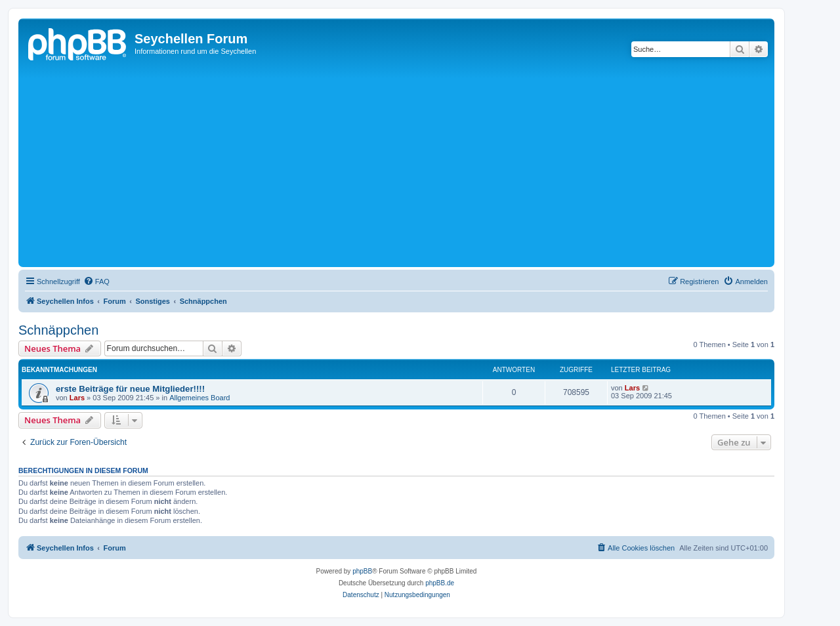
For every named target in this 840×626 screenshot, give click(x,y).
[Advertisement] (415, 165)
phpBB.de (440, 583)
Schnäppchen (58, 330)
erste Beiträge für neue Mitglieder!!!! (130, 389)
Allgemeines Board (199, 398)
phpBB (362, 571)
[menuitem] (96, 282)
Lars (77, 398)
